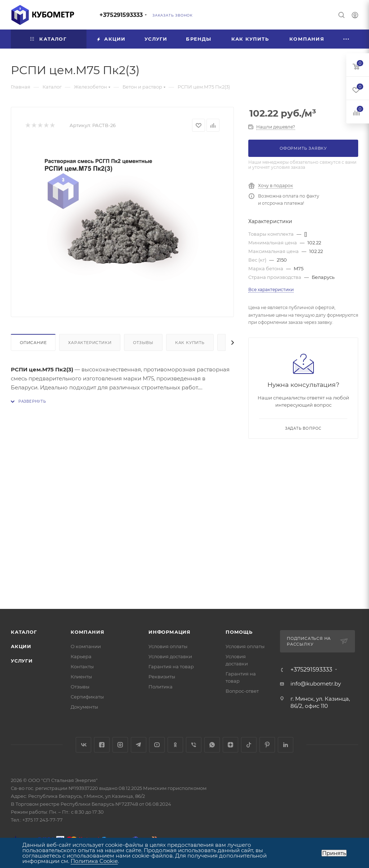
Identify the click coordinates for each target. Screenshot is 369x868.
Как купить (190, 343)
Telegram (139, 745)
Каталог (24, 632)
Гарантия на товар (171, 666)
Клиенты (81, 677)
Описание (33, 343)
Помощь (239, 632)
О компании (86, 646)
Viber (194, 745)
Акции (21, 646)
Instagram (120, 745)
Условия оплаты (168, 646)
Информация (170, 632)
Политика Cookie (94, 861)
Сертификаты (87, 697)
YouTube (157, 745)
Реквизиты (162, 677)
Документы (84, 707)
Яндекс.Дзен (230, 745)
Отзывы (143, 343)
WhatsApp (212, 745)
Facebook (102, 745)
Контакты (82, 666)
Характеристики (90, 343)
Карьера (81, 656)
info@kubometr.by (316, 684)
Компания (87, 632)
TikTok (249, 745)
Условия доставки (170, 656)
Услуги (22, 661)
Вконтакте (83, 745)
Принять (334, 853)
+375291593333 (121, 15)
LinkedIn (286, 745)
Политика (161, 687)
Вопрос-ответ (242, 691)
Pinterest (267, 745)
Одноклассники (175, 745)
